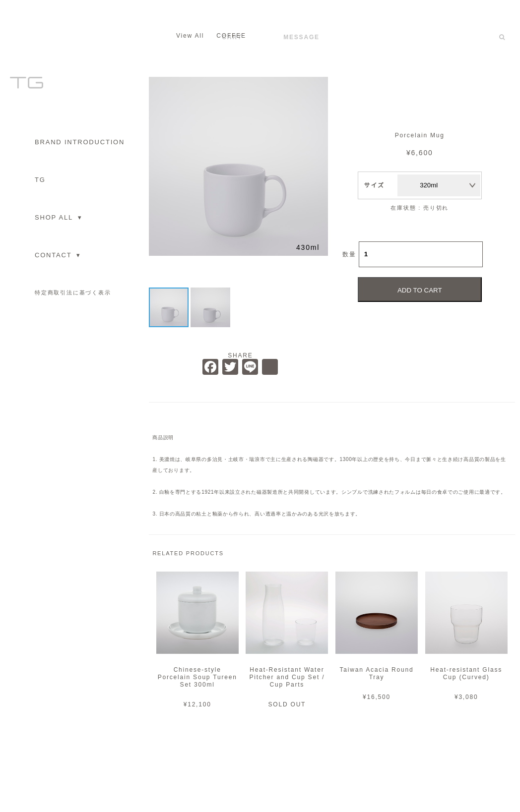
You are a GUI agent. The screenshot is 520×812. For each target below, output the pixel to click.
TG (40, 180)
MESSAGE (301, 37)
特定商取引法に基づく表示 (73, 292)
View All (190, 36)
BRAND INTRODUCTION (80, 142)
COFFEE (231, 36)
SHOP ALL (59, 217)
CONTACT (58, 255)
